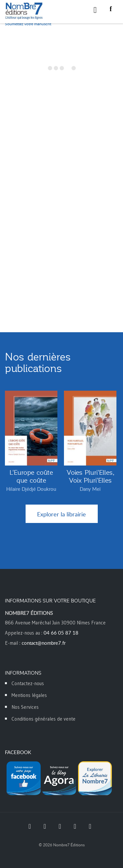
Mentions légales (29, 695)
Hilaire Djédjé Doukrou (31, 489)
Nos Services (25, 707)
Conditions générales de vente (43, 719)
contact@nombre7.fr (44, 643)
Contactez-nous (28, 683)
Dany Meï (90, 489)
